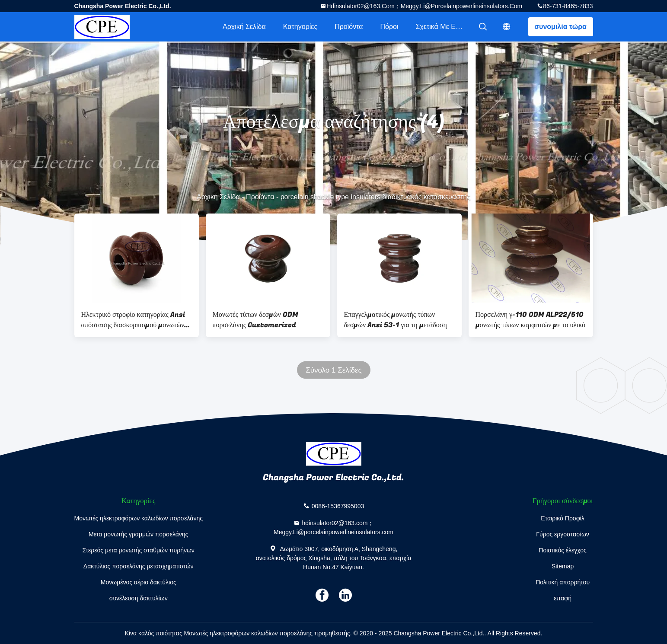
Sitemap (563, 566)
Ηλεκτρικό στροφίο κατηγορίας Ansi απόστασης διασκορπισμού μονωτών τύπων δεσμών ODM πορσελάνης (133, 320)
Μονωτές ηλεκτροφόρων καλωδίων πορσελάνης (139, 518)
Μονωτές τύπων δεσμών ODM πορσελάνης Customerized (255, 320)
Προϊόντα (349, 27)
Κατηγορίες (300, 27)
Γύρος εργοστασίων (563, 534)
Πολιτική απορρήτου (563, 582)
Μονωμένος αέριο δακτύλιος (139, 582)
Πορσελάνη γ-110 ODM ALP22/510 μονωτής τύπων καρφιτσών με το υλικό (530, 320)
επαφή (563, 598)
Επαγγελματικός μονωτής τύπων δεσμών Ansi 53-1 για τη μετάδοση (396, 320)
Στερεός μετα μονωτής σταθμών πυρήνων (139, 550)
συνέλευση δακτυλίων (139, 598)
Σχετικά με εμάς (442, 27)
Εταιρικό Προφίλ (563, 518)
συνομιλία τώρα (560, 27)
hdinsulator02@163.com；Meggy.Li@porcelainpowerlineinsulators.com (424, 6)
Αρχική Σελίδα (244, 27)
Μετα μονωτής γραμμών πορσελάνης (138, 534)
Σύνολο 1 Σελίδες (334, 370)
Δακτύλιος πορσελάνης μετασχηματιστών (139, 566)
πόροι (389, 27)
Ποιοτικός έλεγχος (562, 550)
